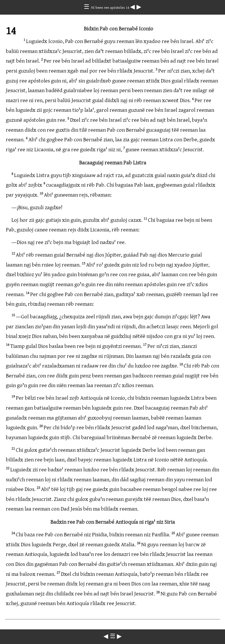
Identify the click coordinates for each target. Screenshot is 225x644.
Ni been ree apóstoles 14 (111, 7)
